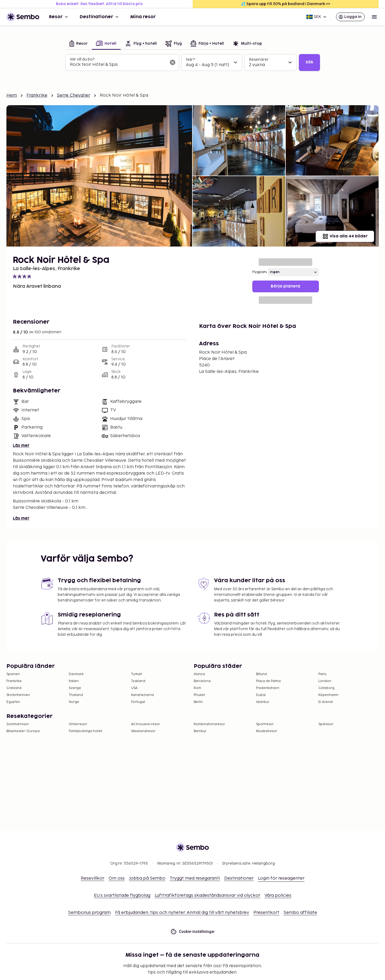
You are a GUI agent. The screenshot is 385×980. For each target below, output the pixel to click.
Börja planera (285, 286)
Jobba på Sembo (147, 878)
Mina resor (143, 17)
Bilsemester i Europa (23, 731)
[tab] (79, 44)
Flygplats (260, 272)
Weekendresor (143, 731)
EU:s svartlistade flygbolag (122, 896)
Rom (197, 688)
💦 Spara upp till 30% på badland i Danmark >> (286, 4)
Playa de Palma (268, 681)
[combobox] (118, 65)
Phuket (199, 695)
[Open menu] (374, 17)
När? (190, 60)
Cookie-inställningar (193, 932)
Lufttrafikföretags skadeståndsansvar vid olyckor (207, 896)
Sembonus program (89, 913)
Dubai (261, 695)
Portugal (138, 702)
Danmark (76, 674)
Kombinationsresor (209, 724)
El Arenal (326, 702)
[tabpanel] (193, 63)
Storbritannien (18, 695)
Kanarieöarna (142, 695)
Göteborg (326, 688)
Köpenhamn (328, 695)
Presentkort (266, 913)
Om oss (117, 878)
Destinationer (100, 17)
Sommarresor (18, 724)
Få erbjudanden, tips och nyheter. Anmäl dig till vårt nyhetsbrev (182, 913)
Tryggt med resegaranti (195, 878)
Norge (74, 702)
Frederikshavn (268, 688)
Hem (12, 95)
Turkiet (137, 674)
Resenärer (259, 60)
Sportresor (265, 724)
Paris (322, 674)
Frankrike (37, 95)
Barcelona (202, 681)
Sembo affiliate (300, 913)
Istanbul (262, 702)
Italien (74, 681)
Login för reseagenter (281, 878)
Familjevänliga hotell (85, 731)
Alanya (199, 674)
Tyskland (138, 681)
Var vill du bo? (82, 59)
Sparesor (326, 724)
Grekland (14, 688)
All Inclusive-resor (146, 724)
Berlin (198, 702)
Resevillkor (93, 878)
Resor (59, 17)
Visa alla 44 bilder (345, 236)
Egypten (13, 702)
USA (134, 688)
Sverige (75, 688)
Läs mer (21, 446)
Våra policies (278, 896)
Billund (261, 674)
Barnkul (200, 731)
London (325, 681)
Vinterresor (78, 724)
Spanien (13, 674)
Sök (309, 62)
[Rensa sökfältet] (173, 62)
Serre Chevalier (74, 95)
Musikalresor (267, 731)
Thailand (76, 695)
